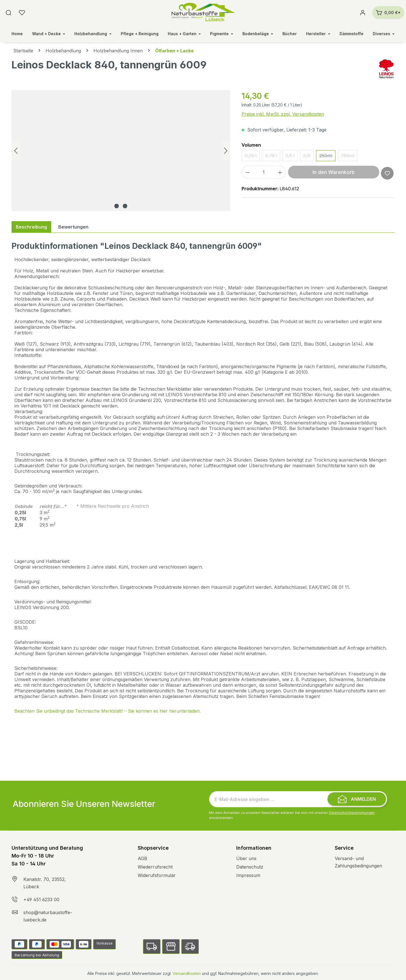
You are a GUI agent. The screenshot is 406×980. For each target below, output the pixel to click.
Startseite (23, 51)
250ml (327, 157)
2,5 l (292, 157)
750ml (349, 157)
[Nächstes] (226, 151)
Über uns (246, 858)
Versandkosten (187, 973)
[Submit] (357, 799)
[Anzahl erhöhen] (280, 172)
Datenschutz (250, 867)
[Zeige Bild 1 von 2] (117, 206)
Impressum (248, 875)
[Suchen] (8, 13)
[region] (121, 151)
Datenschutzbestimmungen (352, 813)
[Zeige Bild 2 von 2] (125, 206)
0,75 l (273, 157)
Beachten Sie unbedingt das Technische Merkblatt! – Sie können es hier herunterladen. (108, 711)
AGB (142, 858)
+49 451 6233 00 (41, 900)
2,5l (308, 157)
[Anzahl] (264, 172)
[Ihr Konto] (363, 13)
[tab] (31, 227)
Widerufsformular (157, 875)
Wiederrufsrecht (155, 867)
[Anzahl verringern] (247, 172)
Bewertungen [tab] (73, 227)
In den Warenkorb (334, 172)
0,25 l (252, 157)
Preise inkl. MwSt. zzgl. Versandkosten (283, 114)
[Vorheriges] (16, 151)
